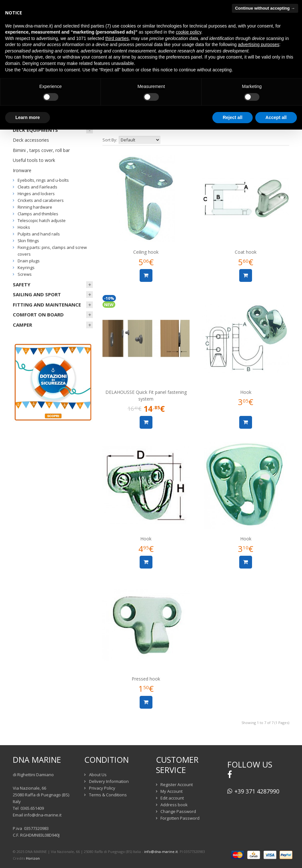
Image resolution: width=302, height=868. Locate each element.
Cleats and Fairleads (37, 187)
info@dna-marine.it (43, 815)
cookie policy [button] (188, 32)
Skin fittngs (28, 241)
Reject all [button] (232, 117)
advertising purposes (259, 44)
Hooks (24, 227)
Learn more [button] (28, 117)
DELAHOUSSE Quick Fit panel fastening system (146, 395)
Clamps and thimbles (38, 214)
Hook (246, 392)
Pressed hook (146, 679)
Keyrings (26, 267)
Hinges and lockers (36, 194)
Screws (25, 274)
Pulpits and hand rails (39, 234)
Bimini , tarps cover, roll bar (41, 150)
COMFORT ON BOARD (38, 315)
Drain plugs (29, 261)
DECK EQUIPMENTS (35, 130)
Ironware (22, 170)
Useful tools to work (34, 160)
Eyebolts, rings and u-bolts (43, 180)
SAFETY (22, 284)
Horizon (33, 858)
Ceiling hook (146, 252)
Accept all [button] (276, 117)
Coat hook (246, 252)
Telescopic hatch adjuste (42, 220)
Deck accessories (31, 140)
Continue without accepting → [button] (265, 8)
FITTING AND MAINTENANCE (47, 305)
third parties (117, 38)
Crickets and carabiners (41, 200)
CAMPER (22, 325)
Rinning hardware (35, 207)
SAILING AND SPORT (37, 294)
